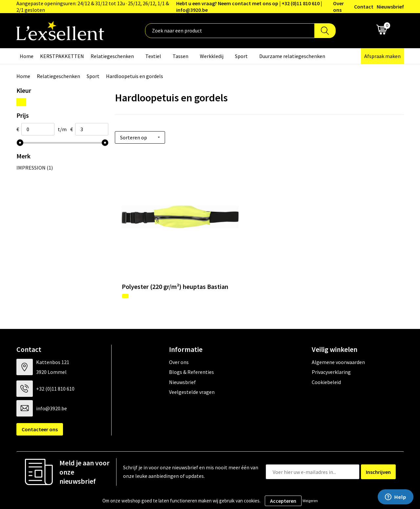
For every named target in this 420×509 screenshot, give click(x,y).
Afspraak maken (382, 56)
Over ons (338, 7)
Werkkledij (212, 56)
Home (27, 56)
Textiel (153, 56)
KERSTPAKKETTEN (62, 56)
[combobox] (230, 31)
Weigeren (310, 501)
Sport (241, 56)
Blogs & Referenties (191, 347)
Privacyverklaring (331, 347)
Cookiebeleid (326, 357)
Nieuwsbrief (390, 7)
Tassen (180, 56)
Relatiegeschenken (112, 56)
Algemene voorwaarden (338, 337)
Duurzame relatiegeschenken (292, 56)
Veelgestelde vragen (192, 367)
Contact (364, 7)
